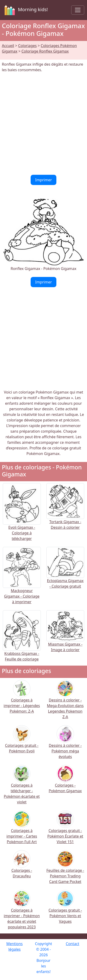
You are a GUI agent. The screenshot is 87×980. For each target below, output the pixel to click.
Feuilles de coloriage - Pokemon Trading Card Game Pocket (65, 870)
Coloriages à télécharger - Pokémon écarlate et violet (22, 788)
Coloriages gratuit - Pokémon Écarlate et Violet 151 (65, 830)
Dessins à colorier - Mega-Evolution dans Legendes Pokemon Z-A (65, 702)
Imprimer (44, 180)
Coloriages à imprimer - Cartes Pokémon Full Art (22, 830)
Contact (73, 944)
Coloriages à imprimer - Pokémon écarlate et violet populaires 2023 (22, 913)
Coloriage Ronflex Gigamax (45, 51)
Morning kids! (25, 10)
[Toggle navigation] (78, 10)
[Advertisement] (43, 124)
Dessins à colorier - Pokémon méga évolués (65, 745)
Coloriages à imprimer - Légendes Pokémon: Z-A (22, 700)
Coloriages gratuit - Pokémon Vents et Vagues (65, 910)
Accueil (8, 46)
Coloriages (27, 46)
